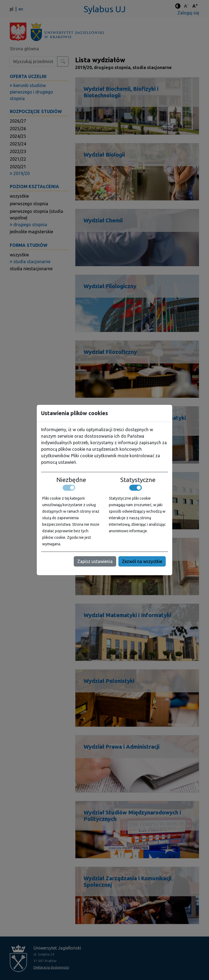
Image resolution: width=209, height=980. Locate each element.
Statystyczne (138, 480)
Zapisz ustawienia (95, 561)
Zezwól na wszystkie (142, 561)
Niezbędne (71, 480)
